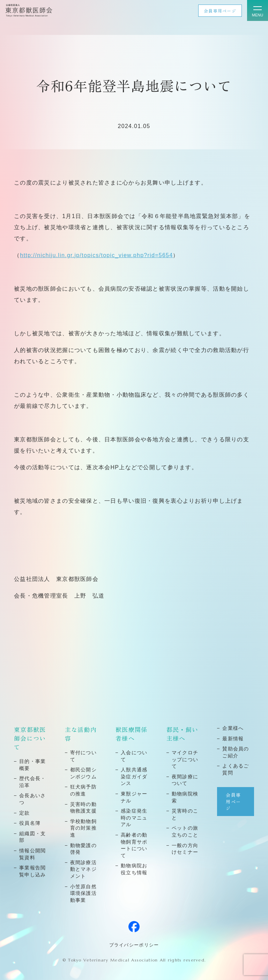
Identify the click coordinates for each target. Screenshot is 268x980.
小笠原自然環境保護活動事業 (83, 893)
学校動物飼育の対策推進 (83, 828)
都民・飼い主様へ (182, 734)
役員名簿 (30, 823)
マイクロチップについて (185, 759)
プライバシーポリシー (134, 945)
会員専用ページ (220, 11)
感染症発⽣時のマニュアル (134, 818)
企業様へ (233, 728)
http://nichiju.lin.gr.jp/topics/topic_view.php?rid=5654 (96, 255)
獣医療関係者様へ (131, 734)
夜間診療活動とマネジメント (83, 869)
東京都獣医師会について (30, 738)
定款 (25, 813)
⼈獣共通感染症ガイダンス (134, 776)
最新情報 (233, 739)
